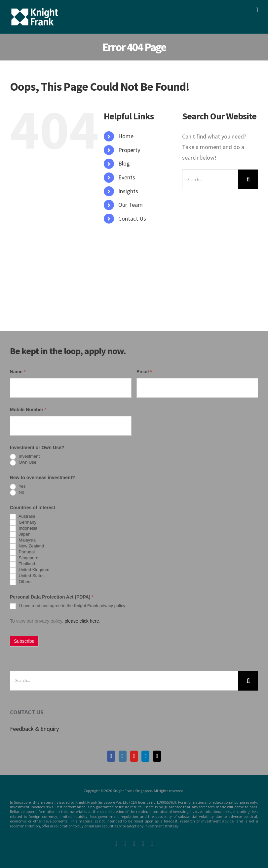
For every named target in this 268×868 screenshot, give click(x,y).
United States (27, 576)
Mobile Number (28, 410)
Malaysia (23, 541)
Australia (22, 517)
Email (144, 372)
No (17, 493)
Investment (25, 457)
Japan (20, 535)
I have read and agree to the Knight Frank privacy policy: (68, 606)
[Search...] (210, 179)
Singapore (24, 558)
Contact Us (132, 218)
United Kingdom (30, 570)
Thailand (22, 564)
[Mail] (157, 756)
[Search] (248, 179)
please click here (82, 621)
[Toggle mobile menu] (257, 10)
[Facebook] (111, 756)
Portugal (22, 552)
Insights (128, 191)
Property (129, 150)
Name (18, 372)
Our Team (131, 205)
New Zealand (27, 546)
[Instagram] (123, 756)
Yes (18, 487)
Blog (124, 163)
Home (126, 136)
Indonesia (24, 529)
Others (21, 582)
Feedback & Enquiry (34, 729)
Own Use (23, 463)
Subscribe (24, 641)
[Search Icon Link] (107, 232)
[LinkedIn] (145, 756)
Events (127, 177)
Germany (23, 523)
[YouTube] (134, 756)
